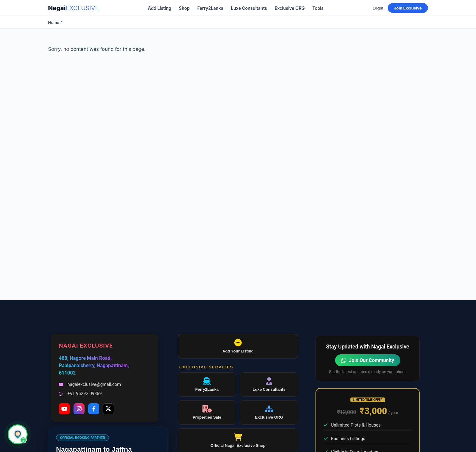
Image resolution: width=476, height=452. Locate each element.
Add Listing (160, 8)
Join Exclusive (408, 8)
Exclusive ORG (290, 8)
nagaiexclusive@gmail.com (90, 384)
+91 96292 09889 (80, 394)
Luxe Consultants (249, 8)
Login (378, 8)
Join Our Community (368, 360)
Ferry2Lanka (210, 8)
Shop (184, 8)
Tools (318, 8)
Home (54, 22)
